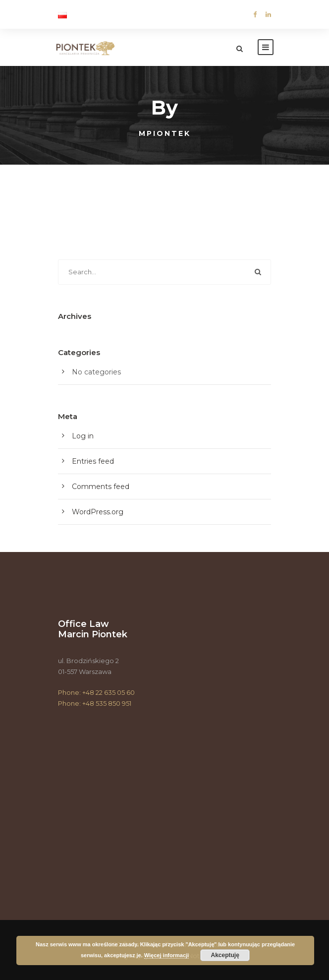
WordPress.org (98, 512)
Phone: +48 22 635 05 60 (96, 692)
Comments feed (101, 487)
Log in (83, 436)
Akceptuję (225, 955)
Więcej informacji (166, 955)
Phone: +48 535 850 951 (95, 703)
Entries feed (93, 461)
